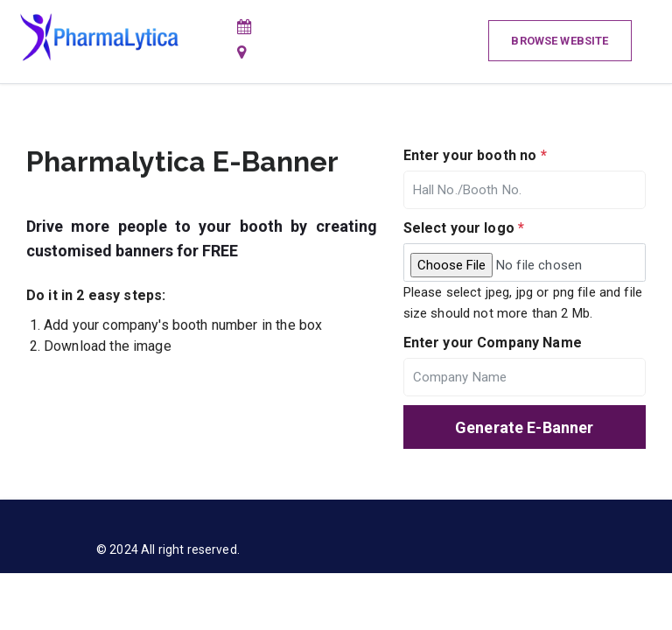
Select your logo (464, 228)
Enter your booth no (475, 155)
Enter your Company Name (493, 343)
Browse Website (560, 41)
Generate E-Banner (525, 427)
